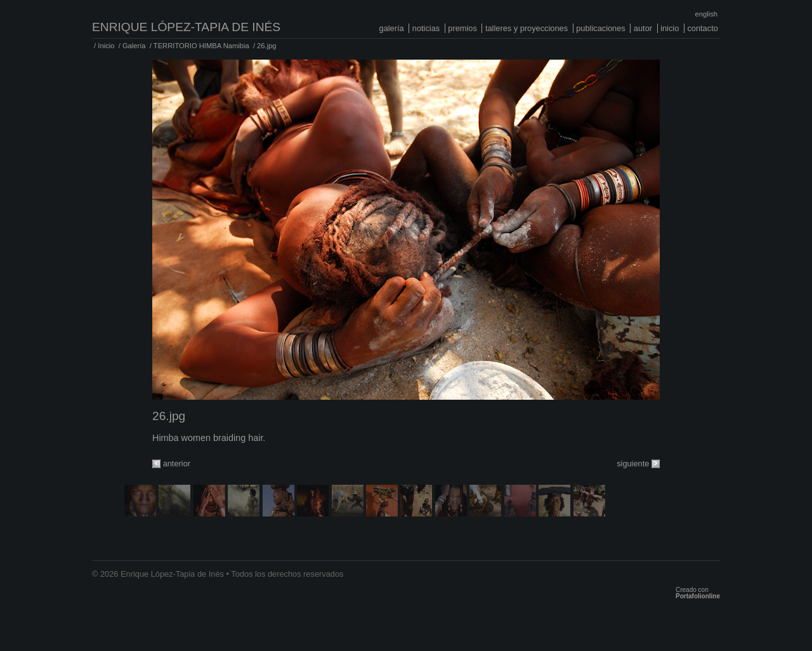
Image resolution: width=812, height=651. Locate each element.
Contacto (702, 28)
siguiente (633, 464)
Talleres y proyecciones (527, 28)
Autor (643, 28)
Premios (462, 28)
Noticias (426, 28)
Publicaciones (601, 28)
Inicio (670, 28)
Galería (392, 28)
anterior (177, 464)
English (706, 14)
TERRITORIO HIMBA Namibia (201, 46)
